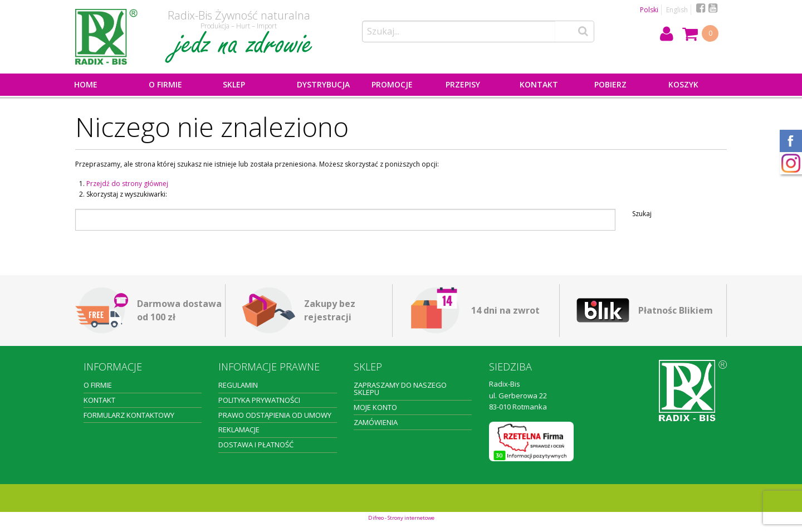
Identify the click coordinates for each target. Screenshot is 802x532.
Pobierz (610, 84)
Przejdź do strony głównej (127, 184)
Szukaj (642, 214)
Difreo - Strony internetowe (401, 518)
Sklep (234, 84)
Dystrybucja (323, 84)
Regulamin (238, 385)
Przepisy (463, 84)
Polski (649, 10)
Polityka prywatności (259, 400)
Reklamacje (239, 429)
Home (86, 84)
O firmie (165, 84)
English (677, 10)
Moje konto (375, 407)
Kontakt (539, 84)
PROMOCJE (392, 84)
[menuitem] (104, 85)
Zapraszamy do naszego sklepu (400, 389)
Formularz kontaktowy (129, 415)
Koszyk (683, 84)
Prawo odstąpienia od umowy (275, 415)
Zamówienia (376, 422)
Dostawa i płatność (256, 445)
